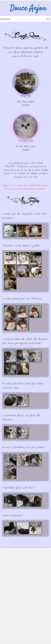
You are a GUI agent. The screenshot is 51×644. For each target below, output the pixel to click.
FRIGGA (7, 48)
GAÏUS (19, 48)
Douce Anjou (28, 9)
